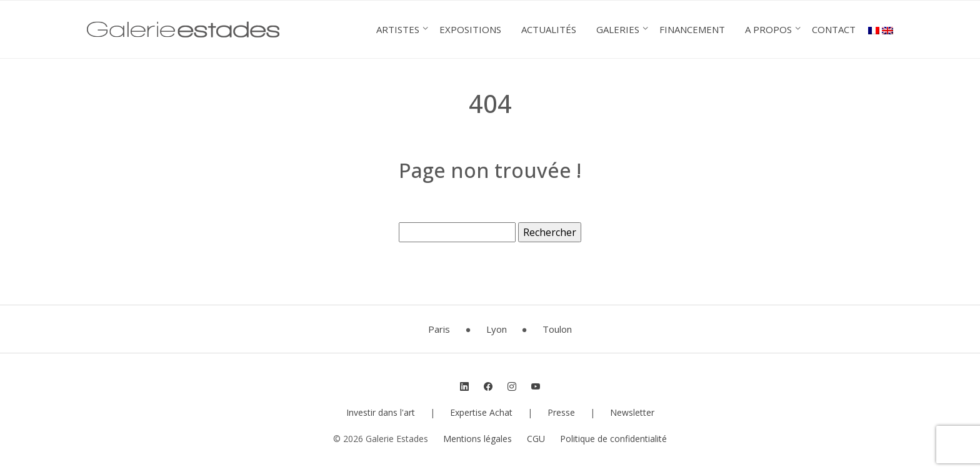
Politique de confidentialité (613, 439)
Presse (561, 412)
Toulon (557, 329)
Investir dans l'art (381, 412)
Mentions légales (477, 439)
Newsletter (632, 412)
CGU (536, 439)
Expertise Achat (481, 412)
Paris (439, 329)
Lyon (497, 329)
